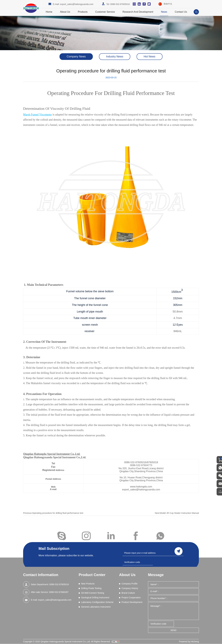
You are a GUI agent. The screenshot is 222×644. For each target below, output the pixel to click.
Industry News (115, 57)
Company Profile (129, 584)
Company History (130, 588)
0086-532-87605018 (120, 4)
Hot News (151, 57)
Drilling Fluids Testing (91, 588)
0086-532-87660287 (59, 592)
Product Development (132, 602)
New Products (88, 584)
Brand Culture (128, 593)
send (179, 551)
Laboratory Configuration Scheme (97, 602)
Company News (74, 57)
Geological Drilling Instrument (95, 598)
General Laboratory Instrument (96, 607)
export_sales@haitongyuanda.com (77, 4)
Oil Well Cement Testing (93, 593)
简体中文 (168, 4)
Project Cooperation (131, 598)
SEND (174, 630)
